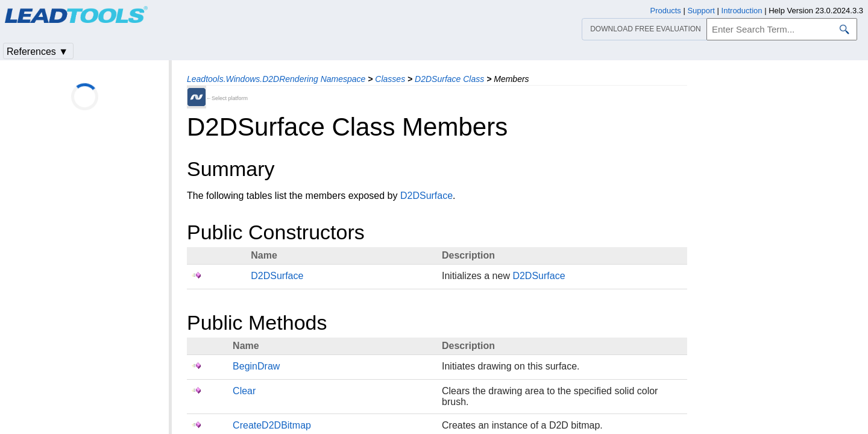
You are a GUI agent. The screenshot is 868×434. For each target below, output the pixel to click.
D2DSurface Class (449, 79)
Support (701, 11)
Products (666, 11)
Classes (390, 79)
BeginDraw (256, 366)
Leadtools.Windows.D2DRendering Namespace (276, 79)
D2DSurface (426, 196)
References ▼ (37, 52)
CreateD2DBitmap (272, 425)
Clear (244, 391)
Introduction (742, 11)
